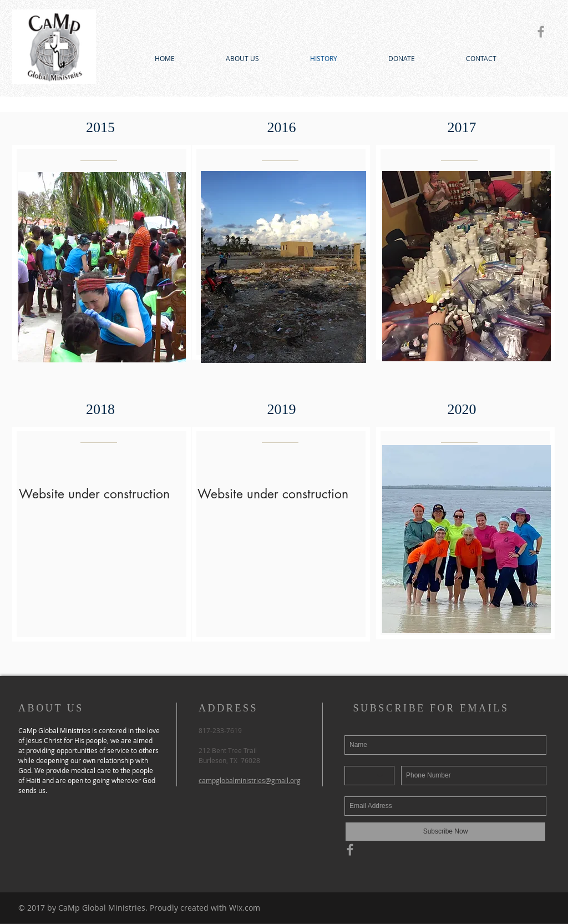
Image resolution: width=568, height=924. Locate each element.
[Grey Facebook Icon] (541, 32)
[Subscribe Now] (445, 832)
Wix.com (245, 908)
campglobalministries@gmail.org (250, 780)
